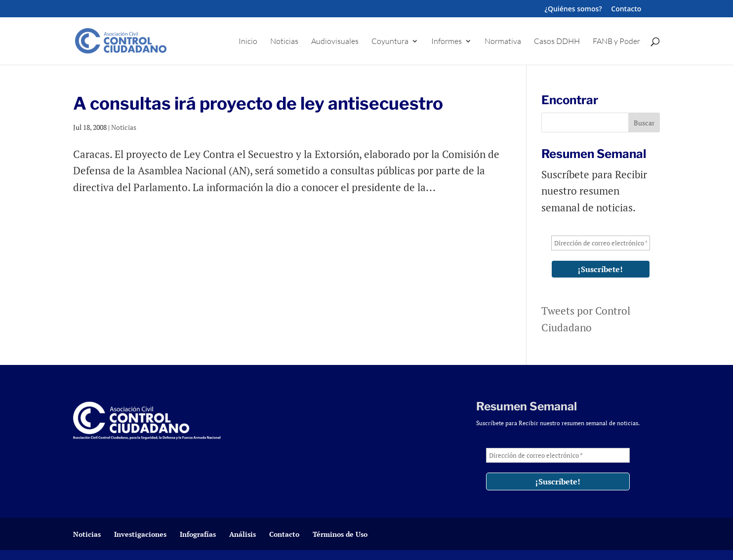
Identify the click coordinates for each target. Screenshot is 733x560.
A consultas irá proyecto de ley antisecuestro (258, 103)
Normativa (503, 42)
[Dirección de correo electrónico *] (601, 243)
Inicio (248, 42)
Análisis (243, 534)
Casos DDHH (557, 42)
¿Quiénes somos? (573, 9)
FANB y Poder (616, 42)
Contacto (626, 9)
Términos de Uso (340, 534)
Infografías (198, 534)
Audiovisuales (335, 42)
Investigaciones (140, 534)
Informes (447, 42)
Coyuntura (390, 42)
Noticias (284, 42)
